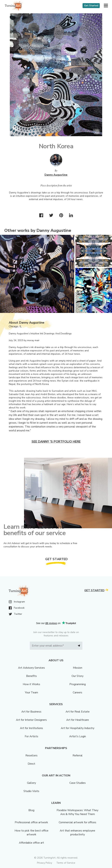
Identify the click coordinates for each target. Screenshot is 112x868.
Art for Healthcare (78, 720)
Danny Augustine (56, 175)
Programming (78, 684)
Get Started (91, 6)
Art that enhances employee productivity (77, 833)
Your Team (31, 693)
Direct (31, 764)
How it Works (31, 684)
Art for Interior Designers (31, 720)
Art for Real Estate (78, 712)
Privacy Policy (45, 863)
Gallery (31, 783)
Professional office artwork (31, 822)
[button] (106, 6)
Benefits (31, 676)
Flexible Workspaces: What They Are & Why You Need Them (77, 812)
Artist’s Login (78, 736)
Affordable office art (31, 843)
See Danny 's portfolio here (56, 442)
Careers (77, 693)
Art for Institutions (31, 728)
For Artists (31, 736)
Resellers (31, 756)
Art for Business (31, 712)
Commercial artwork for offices (77, 822)
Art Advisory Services (31, 668)
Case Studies (78, 783)
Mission (78, 668)
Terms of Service (66, 863)
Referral (78, 756)
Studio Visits (31, 791)
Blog (31, 810)
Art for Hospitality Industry (78, 728)
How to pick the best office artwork (31, 833)
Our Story (77, 676)
